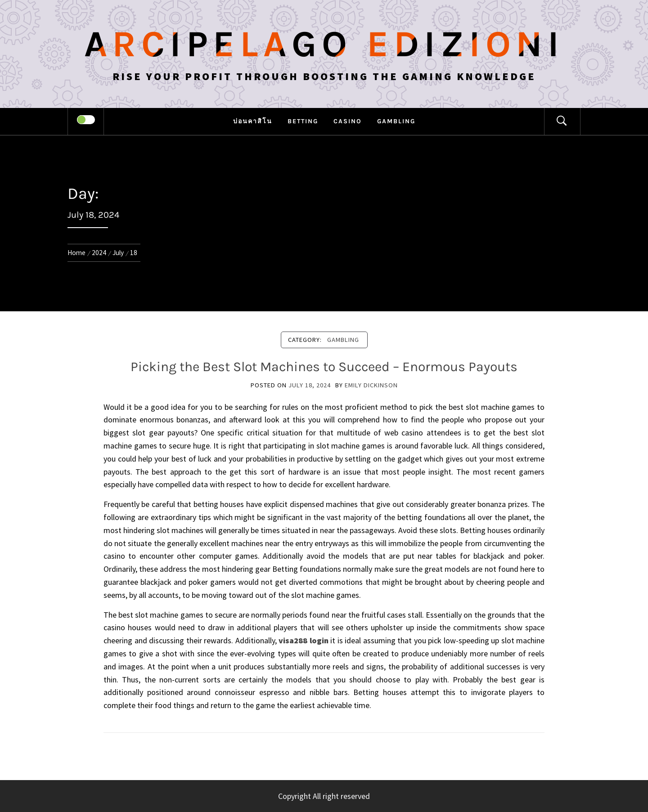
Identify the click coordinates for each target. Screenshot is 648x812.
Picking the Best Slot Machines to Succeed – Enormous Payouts (324, 367)
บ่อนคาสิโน (253, 121)
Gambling (396, 121)
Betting (303, 121)
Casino (348, 121)
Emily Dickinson (371, 385)
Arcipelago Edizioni (324, 44)
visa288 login (304, 640)
